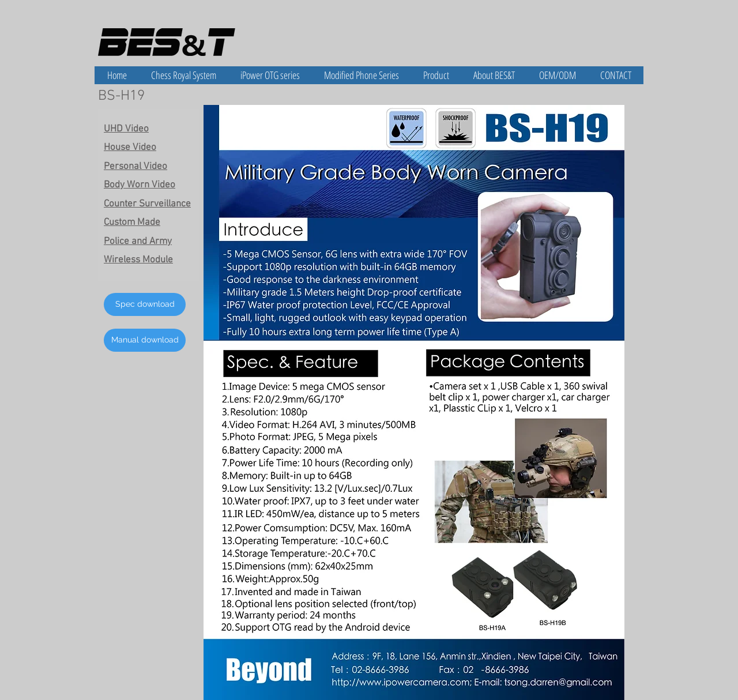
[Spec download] (145, 304)
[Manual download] (145, 340)
